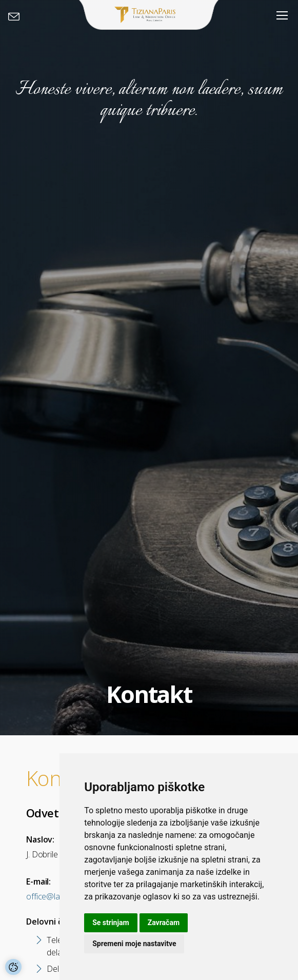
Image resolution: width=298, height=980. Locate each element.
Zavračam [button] (164, 923)
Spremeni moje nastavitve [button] (134, 944)
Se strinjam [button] (111, 923)
